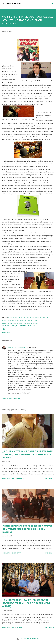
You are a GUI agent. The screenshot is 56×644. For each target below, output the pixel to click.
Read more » (49, 479)
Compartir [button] (6, 333)
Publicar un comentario (11, 398)
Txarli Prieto (21, 326)
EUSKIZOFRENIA (12, 3)
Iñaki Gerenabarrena (40, 318)
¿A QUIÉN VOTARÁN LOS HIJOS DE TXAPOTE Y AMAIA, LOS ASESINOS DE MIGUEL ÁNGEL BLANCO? (27, 454)
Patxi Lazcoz (22, 323)
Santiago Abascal (9, 326)
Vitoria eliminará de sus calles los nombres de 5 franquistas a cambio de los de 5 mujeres (27, 529)
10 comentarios (18, 479)
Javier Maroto (20, 320)
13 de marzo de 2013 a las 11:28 (19, 393)
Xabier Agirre (31, 326)
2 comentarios (18, 627)
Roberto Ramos (33, 323)
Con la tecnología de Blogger (28, 639)
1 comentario (17, 553)
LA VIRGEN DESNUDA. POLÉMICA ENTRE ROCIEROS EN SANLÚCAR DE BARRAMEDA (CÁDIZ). (26, 603)
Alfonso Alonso (25, 318)
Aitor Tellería (13, 318)
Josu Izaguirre (32, 320)
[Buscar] (48, 4)
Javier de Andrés (8, 320)
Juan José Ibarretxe (9, 323)
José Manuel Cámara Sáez (18, 347)
